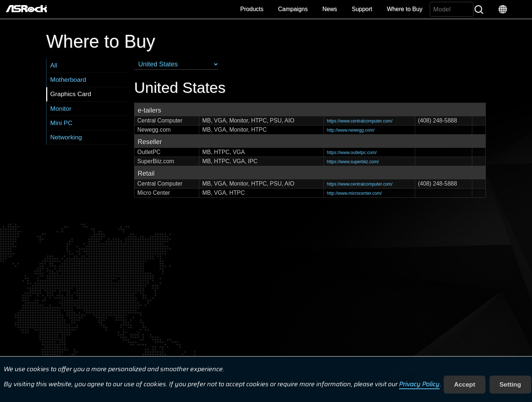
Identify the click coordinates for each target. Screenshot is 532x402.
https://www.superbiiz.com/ (353, 162)
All (54, 65)
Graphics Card (71, 94)
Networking (66, 137)
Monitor (61, 109)
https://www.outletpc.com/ (352, 153)
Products (252, 9)
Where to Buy (405, 9)
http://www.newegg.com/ (351, 130)
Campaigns (293, 9)
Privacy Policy (419, 384)
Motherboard (68, 80)
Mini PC (61, 123)
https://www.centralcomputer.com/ (360, 121)
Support (362, 9)
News (330, 9)
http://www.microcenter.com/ (354, 193)
